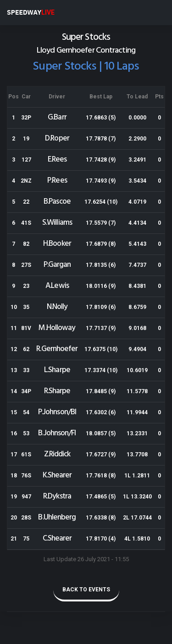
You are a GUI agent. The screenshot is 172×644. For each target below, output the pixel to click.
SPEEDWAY (31, 12)
